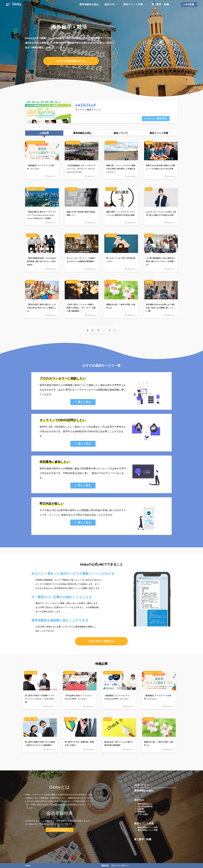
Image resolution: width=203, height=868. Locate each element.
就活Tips (110, 4)
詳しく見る (84, 402)
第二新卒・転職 (160, 4)
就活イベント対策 (133, 4)
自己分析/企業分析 (145, 806)
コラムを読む (143, 814)
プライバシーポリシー (120, 866)
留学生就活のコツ (145, 804)
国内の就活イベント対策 (148, 827)
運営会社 (105, 866)
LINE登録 (189, 4)
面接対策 (141, 812)
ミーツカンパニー (49, 510)
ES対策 (141, 809)
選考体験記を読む (89, 4)
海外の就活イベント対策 (148, 830)
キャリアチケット (117, 385)
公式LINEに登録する (102, 641)
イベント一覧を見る (156, 119)
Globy (28, 866)
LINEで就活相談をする (71, 61)
